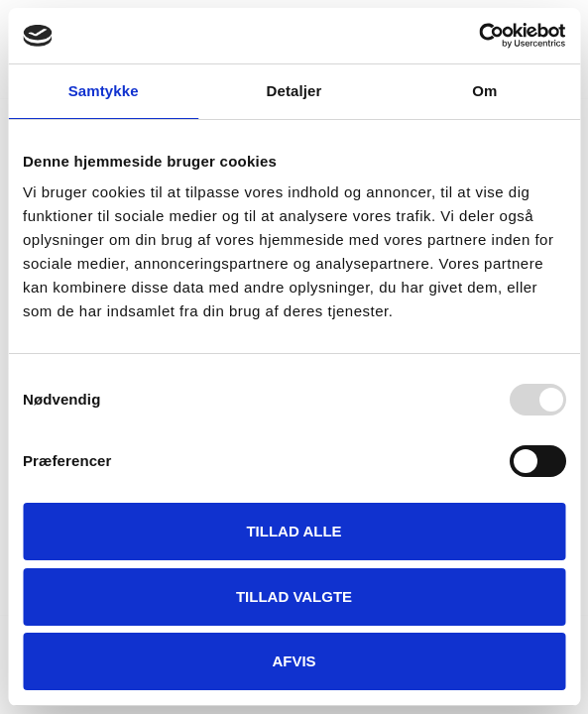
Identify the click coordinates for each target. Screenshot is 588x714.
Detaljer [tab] (294, 91)
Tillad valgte (294, 596)
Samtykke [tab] (104, 91)
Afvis (294, 661)
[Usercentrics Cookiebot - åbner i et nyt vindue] (478, 36)
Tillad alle (294, 531)
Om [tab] (484, 91)
